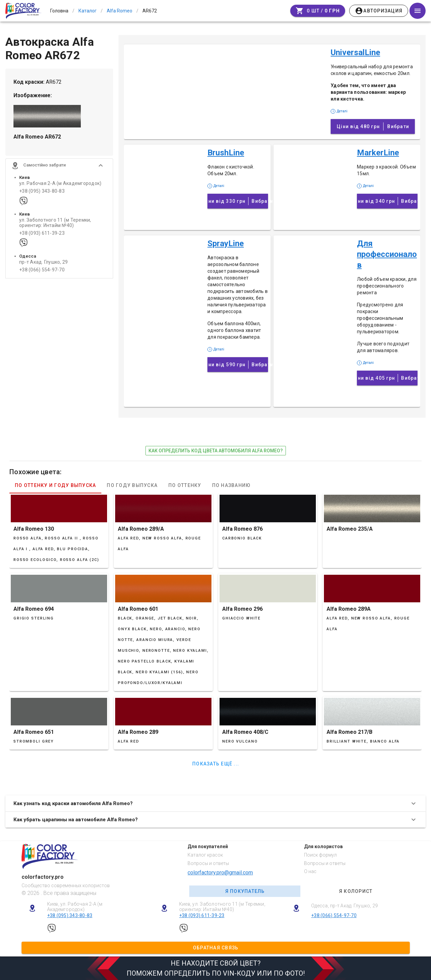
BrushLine (226, 153)
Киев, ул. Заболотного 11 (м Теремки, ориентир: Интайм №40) (222, 907)
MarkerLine (378, 153)
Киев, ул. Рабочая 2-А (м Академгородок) (75, 907)
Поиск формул (320, 855)
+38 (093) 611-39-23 (42, 233)
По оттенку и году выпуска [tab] (55, 485)
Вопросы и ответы (208, 863)
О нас (310, 871)
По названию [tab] (231, 485)
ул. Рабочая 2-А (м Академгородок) (60, 183)
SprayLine (226, 243)
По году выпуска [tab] (132, 485)
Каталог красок (205, 855)
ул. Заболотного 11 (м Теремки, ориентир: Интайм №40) (55, 223)
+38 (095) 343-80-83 (42, 191)
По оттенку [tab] (185, 485)
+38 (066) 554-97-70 (42, 270)
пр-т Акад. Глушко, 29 (43, 262)
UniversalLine (355, 52)
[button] (59, 165)
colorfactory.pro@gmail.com (220, 873)
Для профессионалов (387, 254)
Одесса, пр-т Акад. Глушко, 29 (344, 906)
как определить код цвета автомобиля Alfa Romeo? (216, 451)
